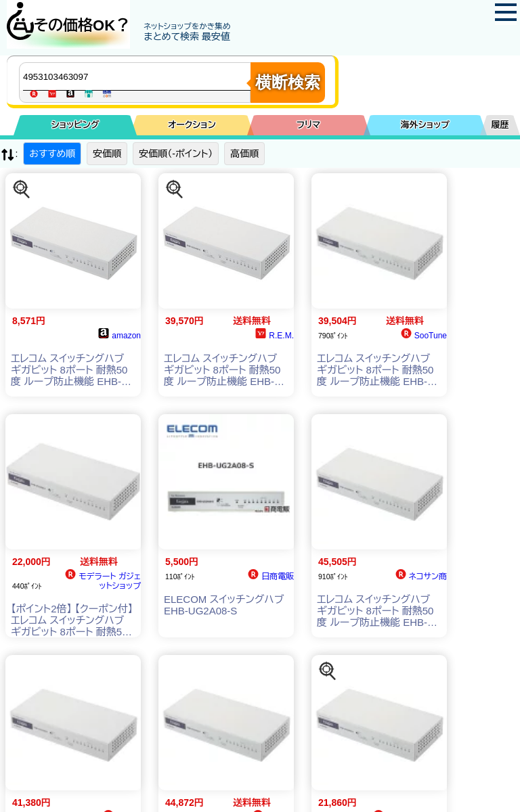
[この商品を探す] (22, 189)
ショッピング (75, 125)
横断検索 (288, 82)
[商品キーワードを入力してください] (138, 76)
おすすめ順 (52, 154)
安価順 (107, 154)
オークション (192, 125)
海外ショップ (425, 125)
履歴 (500, 125)
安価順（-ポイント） (176, 154)
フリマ (308, 125)
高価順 (244, 154)
